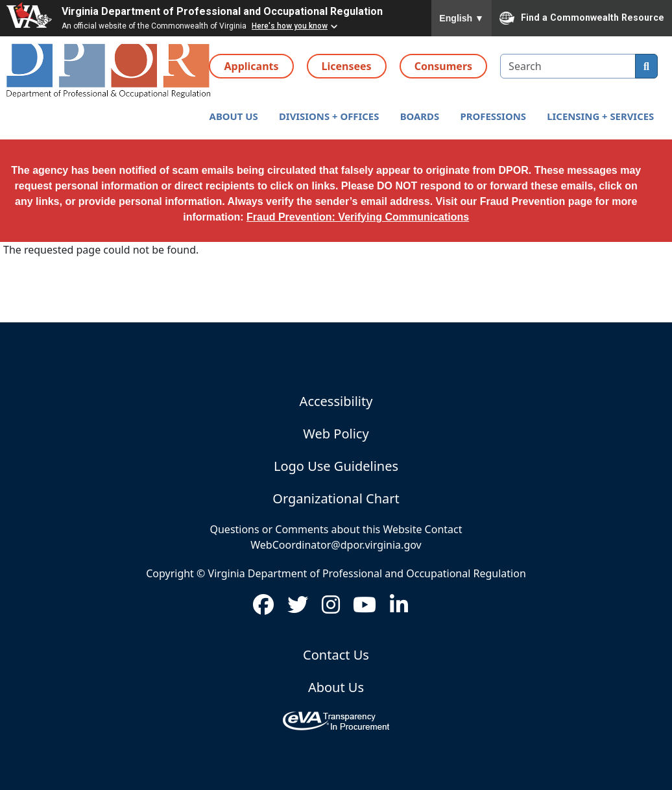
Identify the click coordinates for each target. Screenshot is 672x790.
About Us (336, 687)
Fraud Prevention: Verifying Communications (358, 217)
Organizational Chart (336, 498)
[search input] (568, 66)
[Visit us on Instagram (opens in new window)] (331, 608)
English (462, 18)
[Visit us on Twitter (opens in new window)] (298, 608)
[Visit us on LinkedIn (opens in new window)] (399, 608)
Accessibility (336, 401)
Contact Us (336, 655)
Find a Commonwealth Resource (582, 18)
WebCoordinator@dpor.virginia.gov (336, 545)
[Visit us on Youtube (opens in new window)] (365, 608)
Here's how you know (290, 26)
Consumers (443, 66)
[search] (646, 66)
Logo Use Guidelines (336, 466)
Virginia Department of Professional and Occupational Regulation (222, 11)
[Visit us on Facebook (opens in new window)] (263, 608)
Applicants (251, 66)
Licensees (347, 66)
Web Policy (336, 434)
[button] (233, 116)
